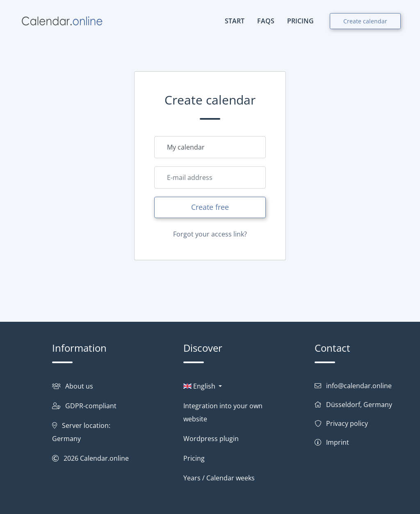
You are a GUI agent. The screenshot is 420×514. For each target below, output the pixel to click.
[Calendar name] (210, 147)
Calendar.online (104, 458)
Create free (210, 207)
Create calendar (365, 21)
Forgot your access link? (210, 234)
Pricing (194, 458)
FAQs (266, 21)
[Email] (210, 177)
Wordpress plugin (211, 439)
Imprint (338, 442)
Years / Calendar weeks (219, 478)
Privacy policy (347, 423)
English (200, 386)
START (235, 21)
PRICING (300, 21)
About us (79, 386)
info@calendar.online (359, 386)
